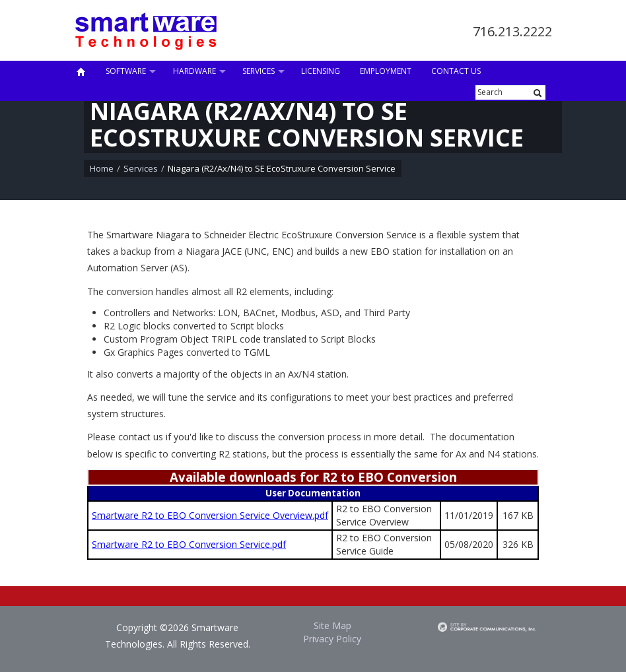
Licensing (321, 71)
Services (259, 71)
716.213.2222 (512, 31)
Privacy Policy (332, 639)
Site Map (332, 625)
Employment (386, 71)
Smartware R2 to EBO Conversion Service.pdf (189, 544)
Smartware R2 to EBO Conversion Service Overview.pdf (210, 515)
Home (102, 168)
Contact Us (456, 71)
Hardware (194, 71)
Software (126, 71)
